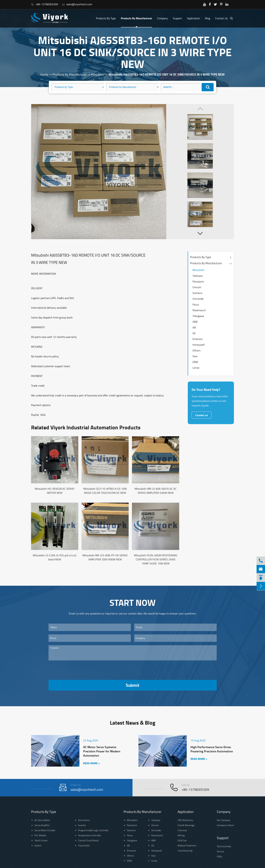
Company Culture (225, 825)
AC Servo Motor (42, 820)
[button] (200, 233)
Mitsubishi (98, 74)
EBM (195, 362)
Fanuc (196, 304)
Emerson (198, 339)
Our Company (224, 820)
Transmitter (84, 845)
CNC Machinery (185, 820)
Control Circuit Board (88, 840)
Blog (208, 18)
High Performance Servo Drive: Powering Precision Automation (212, 749)
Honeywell (199, 345)
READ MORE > (92, 763)
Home (44, 74)
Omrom (197, 287)
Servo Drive (84, 820)
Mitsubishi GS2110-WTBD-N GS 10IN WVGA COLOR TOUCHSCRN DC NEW (105, 491)
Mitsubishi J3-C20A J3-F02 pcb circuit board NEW (55, 557)
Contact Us (221, 18)
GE (194, 333)
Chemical (182, 830)
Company (162, 18)
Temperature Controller (90, 835)
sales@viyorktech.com (77, 4)
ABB (195, 322)
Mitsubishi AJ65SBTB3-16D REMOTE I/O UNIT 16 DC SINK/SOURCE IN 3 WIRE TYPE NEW (167, 74)
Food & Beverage (186, 825)
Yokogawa (198, 316)
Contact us (202, 415)
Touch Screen (41, 840)
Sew (195, 356)
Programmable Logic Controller (93, 830)
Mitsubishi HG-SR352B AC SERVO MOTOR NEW (55, 491)
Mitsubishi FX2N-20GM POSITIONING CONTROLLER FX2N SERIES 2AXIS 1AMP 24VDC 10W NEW (156, 559)
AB (194, 327)
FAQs (219, 856)
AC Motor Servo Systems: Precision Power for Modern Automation (102, 751)
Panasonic (198, 281)
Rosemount (199, 310)
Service (220, 851)
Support (177, 18)
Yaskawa (197, 276)
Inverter (82, 825)
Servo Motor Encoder (45, 830)
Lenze (196, 368)
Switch (38, 845)
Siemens (197, 293)
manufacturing (185, 851)
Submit (132, 685)
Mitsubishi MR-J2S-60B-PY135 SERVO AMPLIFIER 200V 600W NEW (105, 557)
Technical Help (224, 846)
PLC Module (40, 835)
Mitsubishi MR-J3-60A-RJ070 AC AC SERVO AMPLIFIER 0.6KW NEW (156, 491)
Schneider (198, 299)
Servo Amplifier (42, 825)
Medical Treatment (187, 845)
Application (194, 18)
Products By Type (106, 18)
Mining (181, 835)
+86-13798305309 (45, 4)
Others (196, 350)
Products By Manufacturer (136, 18)
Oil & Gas (182, 840)
